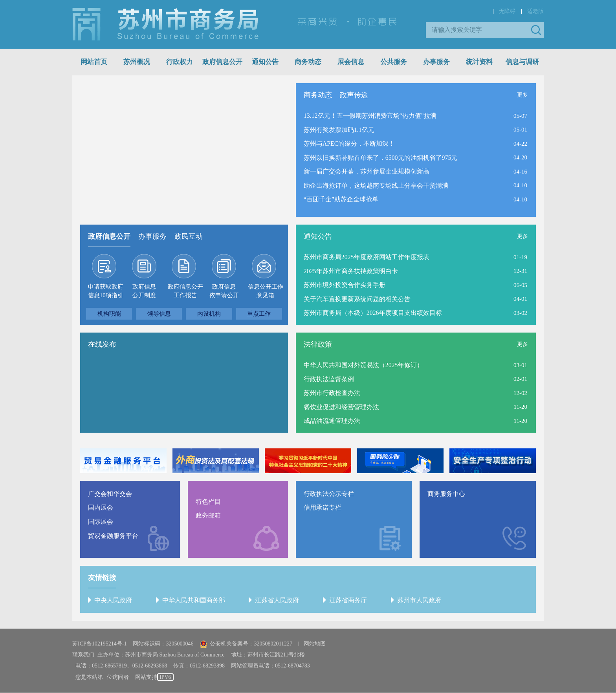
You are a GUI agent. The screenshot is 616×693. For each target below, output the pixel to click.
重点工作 (259, 314)
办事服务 (436, 62)
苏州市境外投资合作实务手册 (345, 285)
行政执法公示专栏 (329, 494)
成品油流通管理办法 (332, 421)
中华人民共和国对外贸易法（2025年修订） (363, 365)
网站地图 (315, 644)
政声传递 (354, 95)
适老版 (535, 11)
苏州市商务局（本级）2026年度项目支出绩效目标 (373, 313)
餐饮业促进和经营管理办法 (341, 407)
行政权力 (180, 62)
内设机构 (209, 314)
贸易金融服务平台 (113, 536)
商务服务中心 (446, 494)
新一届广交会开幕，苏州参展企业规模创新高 (367, 171)
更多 (522, 95)
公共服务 (394, 62)
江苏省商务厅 (347, 600)
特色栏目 (208, 502)
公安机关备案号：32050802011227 (246, 644)
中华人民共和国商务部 (193, 600)
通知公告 (265, 62)
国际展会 (101, 522)
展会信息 (351, 62)
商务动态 (308, 62)
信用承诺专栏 (323, 508)
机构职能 (109, 314)
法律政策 (318, 344)
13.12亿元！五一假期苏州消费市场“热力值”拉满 (370, 116)
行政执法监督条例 (329, 379)
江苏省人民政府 (277, 600)
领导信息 (159, 314)
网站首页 (94, 62)
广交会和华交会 (110, 494)
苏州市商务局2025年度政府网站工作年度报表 (367, 257)
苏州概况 (137, 62)
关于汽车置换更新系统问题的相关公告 (357, 299)
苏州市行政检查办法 (332, 393)
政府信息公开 (222, 62)
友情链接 (102, 578)
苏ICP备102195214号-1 (99, 644)
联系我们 (83, 655)
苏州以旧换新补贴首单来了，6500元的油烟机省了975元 (381, 158)
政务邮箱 (208, 516)
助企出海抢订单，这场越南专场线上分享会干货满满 (376, 186)
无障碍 (507, 11)
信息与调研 (522, 62)
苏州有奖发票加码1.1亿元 (339, 130)
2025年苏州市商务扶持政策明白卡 (351, 271)
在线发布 (102, 344)
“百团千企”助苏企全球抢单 (341, 200)
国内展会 (101, 508)
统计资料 (479, 62)
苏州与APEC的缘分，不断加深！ (349, 144)
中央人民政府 (113, 600)
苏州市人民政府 (418, 600)
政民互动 (189, 236)
